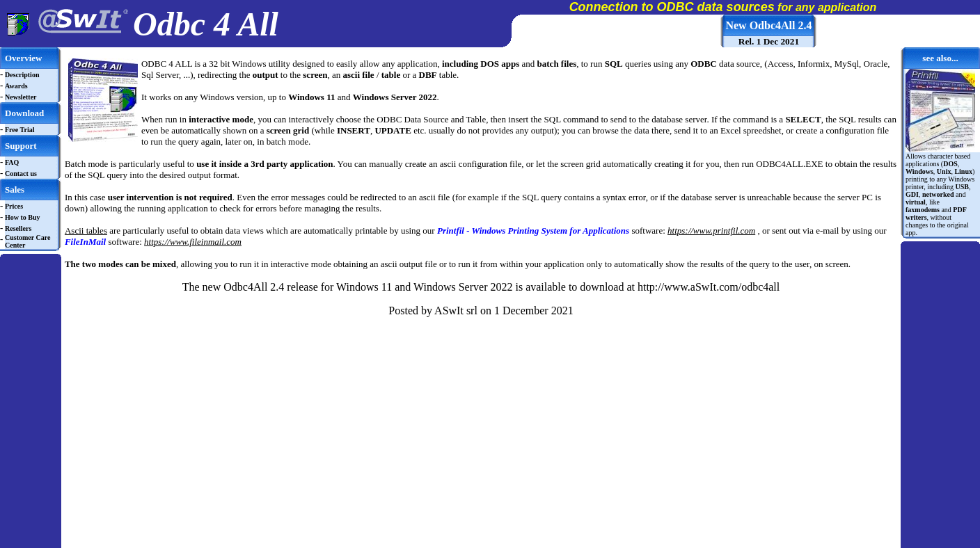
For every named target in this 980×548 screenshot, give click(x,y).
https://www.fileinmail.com (193, 242)
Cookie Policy (647, 544)
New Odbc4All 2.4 (768, 25)
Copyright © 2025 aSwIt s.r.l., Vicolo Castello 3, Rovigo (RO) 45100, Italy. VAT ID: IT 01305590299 (435, 544)
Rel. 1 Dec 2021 (769, 41)
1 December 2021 (534, 311)
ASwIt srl (456, 311)
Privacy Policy (602, 544)
